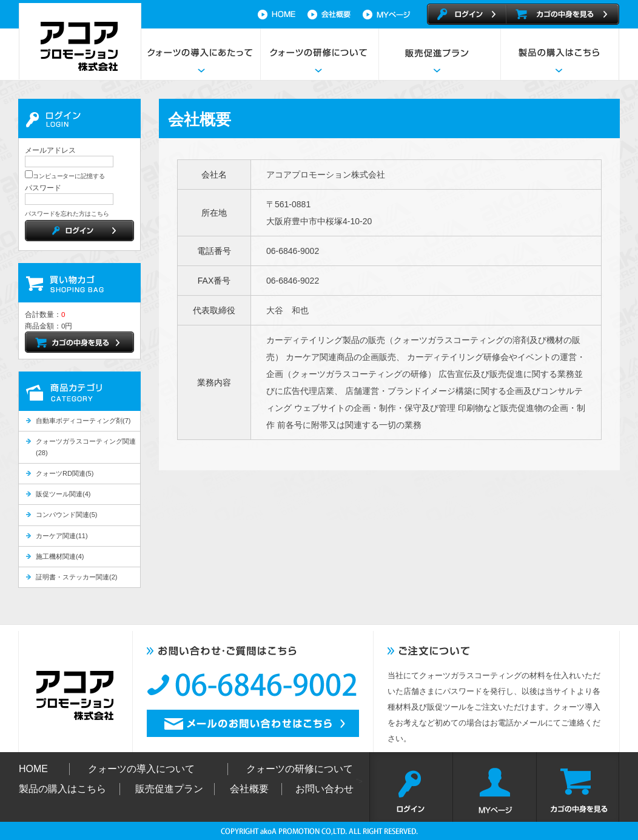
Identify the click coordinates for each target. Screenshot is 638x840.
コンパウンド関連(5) (66, 515)
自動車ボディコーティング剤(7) (83, 421)
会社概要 (335, 14)
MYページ (495, 787)
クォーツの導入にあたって (201, 54)
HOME (279, 14)
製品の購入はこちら (559, 54)
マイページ (393, 14)
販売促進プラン (439, 54)
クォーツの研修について (319, 54)
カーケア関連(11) (62, 536)
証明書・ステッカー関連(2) (76, 577)
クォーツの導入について (141, 769)
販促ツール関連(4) (63, 494)
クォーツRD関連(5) (65, 473)
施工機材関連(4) (60, 556)
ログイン (411, 787)
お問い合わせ (324, 789)
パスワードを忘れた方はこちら (67, 214)
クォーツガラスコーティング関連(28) (86, 447)
